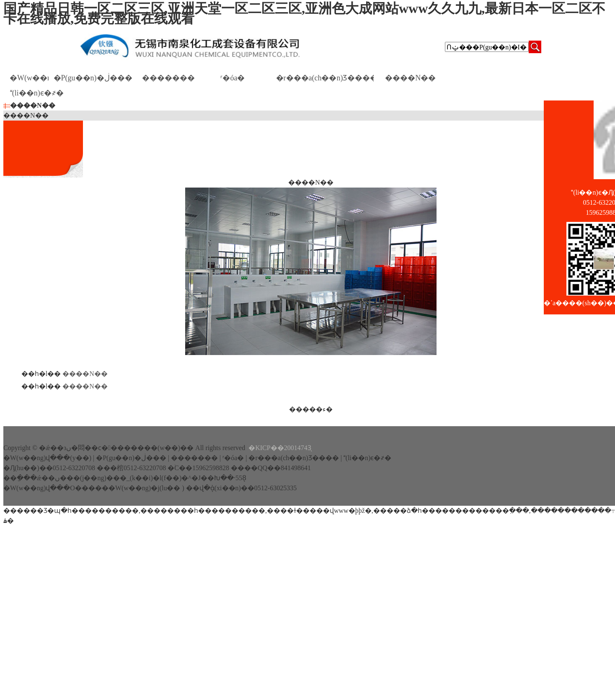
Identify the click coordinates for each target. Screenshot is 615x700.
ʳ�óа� (233, 80)
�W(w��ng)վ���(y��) (29, 80)
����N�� (410, 80)
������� (168, 80)
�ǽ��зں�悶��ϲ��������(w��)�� (116, 448)
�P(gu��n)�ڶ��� (93, 80)
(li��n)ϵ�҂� (37, 95)
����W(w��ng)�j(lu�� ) (136, 488)
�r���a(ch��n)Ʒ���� (325, 80)
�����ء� (311, 409)
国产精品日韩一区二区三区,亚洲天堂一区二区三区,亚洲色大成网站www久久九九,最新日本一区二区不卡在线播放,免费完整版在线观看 (304, 13)
